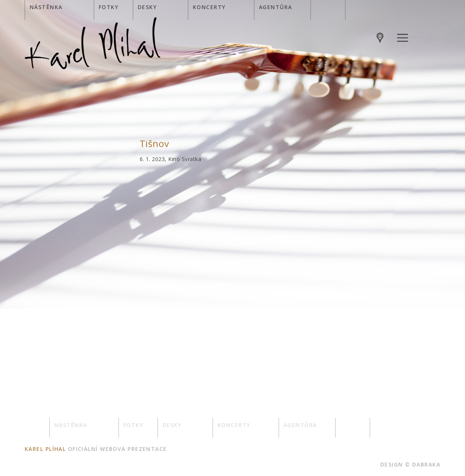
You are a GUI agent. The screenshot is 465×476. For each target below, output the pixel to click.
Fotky (109, 7)
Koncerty (209, 7)
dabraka (426, 464)
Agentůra (276, 7)
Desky (147, 7)
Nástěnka (46, 7)
